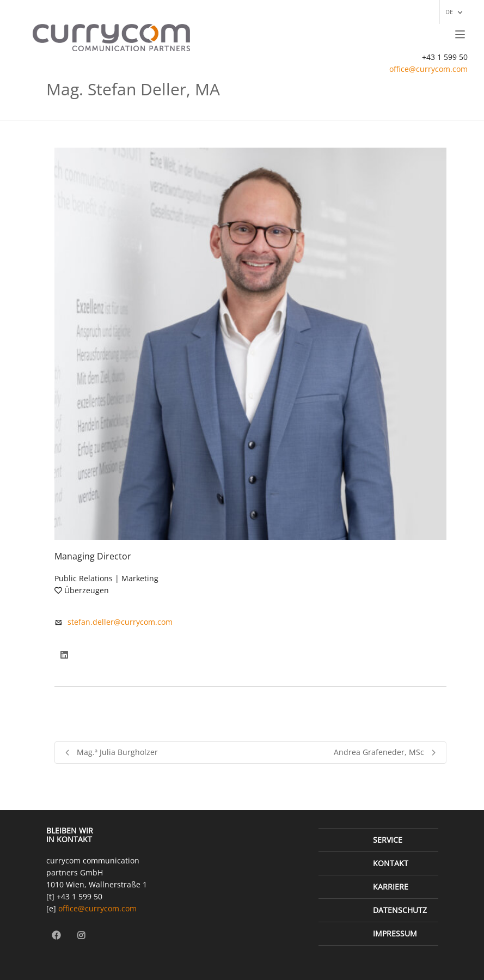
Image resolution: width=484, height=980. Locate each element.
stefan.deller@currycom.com (120, 622)
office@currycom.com (428, 69)
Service (388, 840)
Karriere (391, 887)
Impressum (395, 933)
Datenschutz (400, 910)
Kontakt (391, 863)
